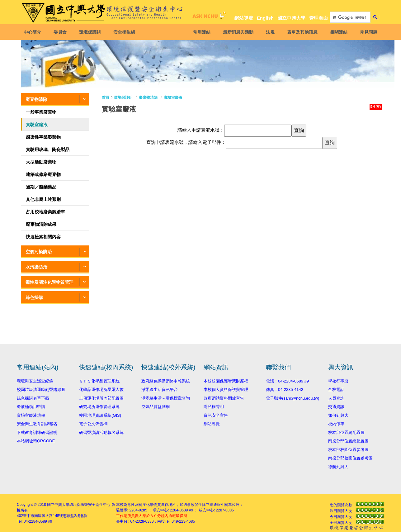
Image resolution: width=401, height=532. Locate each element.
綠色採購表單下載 (33, 398)
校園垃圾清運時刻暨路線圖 (41, 389)
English (265, 18)
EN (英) (376, 107)
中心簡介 (33, 32)
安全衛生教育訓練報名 (37, 424)
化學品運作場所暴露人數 (101, 389)
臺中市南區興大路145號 (43, 516)
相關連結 (338, 32)
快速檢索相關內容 (43, 237)
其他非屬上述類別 (43, 199)
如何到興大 (338, 415)
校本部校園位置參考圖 (348, 450)
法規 (269, 32)
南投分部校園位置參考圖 (350, 458)
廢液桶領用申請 (31, 407)
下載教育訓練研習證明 (37, 432)
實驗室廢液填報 (31, 415)
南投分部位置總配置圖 (348, 441)
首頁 (106, 97)
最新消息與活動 (237, 32)
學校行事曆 (338, 381)
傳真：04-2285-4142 (285, 389)
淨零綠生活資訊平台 (160, 389)
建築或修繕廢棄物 (43, 174)
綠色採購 (34, 297)
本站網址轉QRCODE (36, 441)
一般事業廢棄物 (41, 112)
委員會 (61, 32)
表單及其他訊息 (301, 32)
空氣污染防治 (39, 252)
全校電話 (336, 389)
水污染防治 (36, 267)
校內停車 (336, 424)
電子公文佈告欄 (93, 424)
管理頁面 (318, 18)
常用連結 (201, 32)
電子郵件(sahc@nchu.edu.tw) (292, 398)
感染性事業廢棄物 (43, 137)
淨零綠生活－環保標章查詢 (166, 398)
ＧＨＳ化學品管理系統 (99, 381)
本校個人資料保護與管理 (226, 389)
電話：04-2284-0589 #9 (287, 381)
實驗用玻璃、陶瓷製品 (48, 150)
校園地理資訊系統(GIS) (100, 415)
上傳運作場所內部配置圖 (101, 398)
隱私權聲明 (214, 407)
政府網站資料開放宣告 (224, 398)
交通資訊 (336, 407)
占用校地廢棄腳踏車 (45, 212)
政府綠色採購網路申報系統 (166, 381)
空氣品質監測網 (156, 407)
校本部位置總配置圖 (346, 432)
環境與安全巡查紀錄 (35, 381)
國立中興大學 (291, 18)
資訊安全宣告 (216, 415)
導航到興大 (338, 467)
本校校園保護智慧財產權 (226, 381)
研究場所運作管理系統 (99, 407)
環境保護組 (91, 32)
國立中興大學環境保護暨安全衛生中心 (79, 505)
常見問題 (368, 32)
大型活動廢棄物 (41, 162)
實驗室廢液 (37, 125)
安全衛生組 (125, 32)
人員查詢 (336, 398)
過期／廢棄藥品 (41, 187)
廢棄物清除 (36, 99)
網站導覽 (244, 18)
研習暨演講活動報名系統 (101, 432)
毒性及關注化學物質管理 (50, 282)
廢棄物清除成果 (41, 224)
